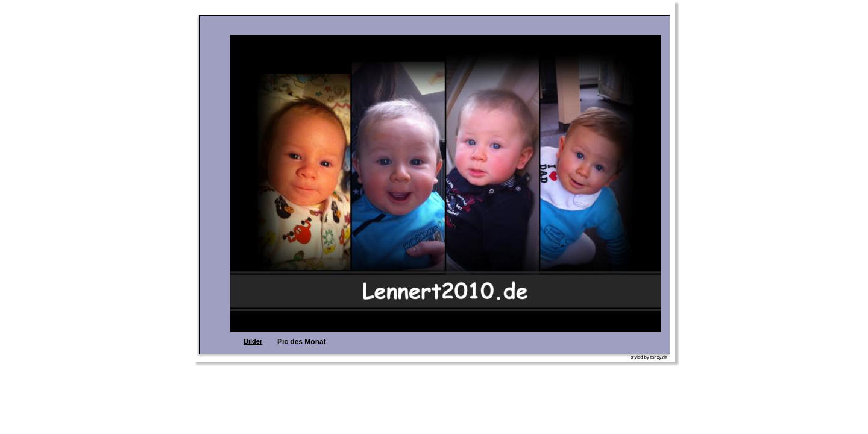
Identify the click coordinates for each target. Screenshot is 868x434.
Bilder (253, 341)
